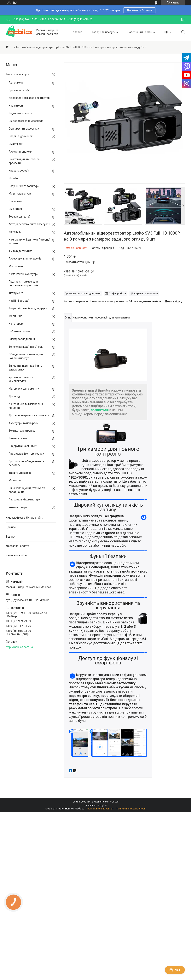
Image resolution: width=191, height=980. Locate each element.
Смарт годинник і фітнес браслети (24, 161)
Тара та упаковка (20, 473)
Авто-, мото (16, 83)
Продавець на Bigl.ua (96, 805)
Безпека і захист (19, 438)
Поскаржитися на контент (100, 809)
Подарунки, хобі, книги (23, 446)
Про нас (11, 527)
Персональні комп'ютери (24, 499)
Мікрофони (16, 266)
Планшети (15, 201)
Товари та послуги (104, 32)
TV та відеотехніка (20, 251)
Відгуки (11, 537)
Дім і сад (14, 396)
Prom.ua (114, 802)
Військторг (16, 209)
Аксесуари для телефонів (25, 259)
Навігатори (16, 106)
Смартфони (16, 144)
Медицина (15, 316)
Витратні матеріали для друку (28, 308)
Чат (175, 970)
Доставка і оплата (17, 546)
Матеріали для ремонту (24, 389)
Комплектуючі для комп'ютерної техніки (29, 242)
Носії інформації (19, 301)
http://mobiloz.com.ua (19, 647)
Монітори (15, 480)
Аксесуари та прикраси (23, 423)
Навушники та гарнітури (24, 186)
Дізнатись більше (139, 10)
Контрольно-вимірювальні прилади (26, 406)
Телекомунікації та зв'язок (26, 347)
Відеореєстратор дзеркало (26, 121)
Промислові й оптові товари (26, 454)
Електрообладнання (22, 339)
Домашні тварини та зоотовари (29, 415)
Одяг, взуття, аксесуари (24, 129)
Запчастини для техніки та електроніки (26, 368)
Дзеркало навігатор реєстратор (29, 98)
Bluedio (13, 178)
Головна (77, 32)
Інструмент (16, 293)
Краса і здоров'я (19, 171)
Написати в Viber (16, 555)
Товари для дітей (20, 217)
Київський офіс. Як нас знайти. (25, 518)
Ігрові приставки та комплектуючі (21, 379)
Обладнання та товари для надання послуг (26, 356)
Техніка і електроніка (22, 431)
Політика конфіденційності (131, 809)
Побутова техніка (20, 331)
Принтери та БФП (20, 90)
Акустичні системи (20, 152)
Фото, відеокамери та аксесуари (29, 224)
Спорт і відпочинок (21, 136)
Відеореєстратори (20, 113)
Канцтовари (17, 324)
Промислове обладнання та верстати (26, 463)
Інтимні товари (18, 507)
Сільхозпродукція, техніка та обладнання (27, 490)
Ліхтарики (15, 232)
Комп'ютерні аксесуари (23, 274)
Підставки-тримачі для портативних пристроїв (23, 283)
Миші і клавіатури (20, 194)
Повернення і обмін (140, 32)
